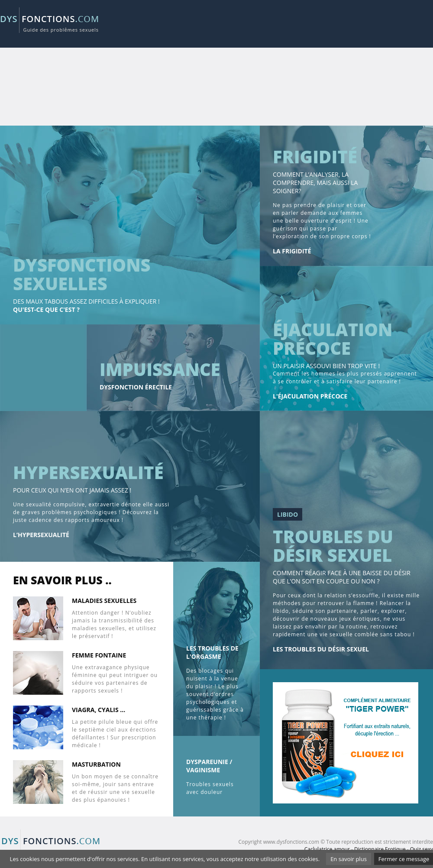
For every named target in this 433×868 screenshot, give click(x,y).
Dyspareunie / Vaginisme (209, 766)
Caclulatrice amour (327, 849)
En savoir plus (349, 859)
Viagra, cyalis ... (99, 710)
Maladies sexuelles (104, 601)
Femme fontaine (99, 655)
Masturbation (96, 764)
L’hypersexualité (41, 535)
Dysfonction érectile (136, 387)
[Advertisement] (326, 65)
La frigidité (292, 251)
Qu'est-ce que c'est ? (46, 309)
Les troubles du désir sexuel (321, 649)
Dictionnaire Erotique (380, 849)
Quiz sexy (422, 849)
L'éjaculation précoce (310, 396)
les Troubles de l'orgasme (212, 652)
